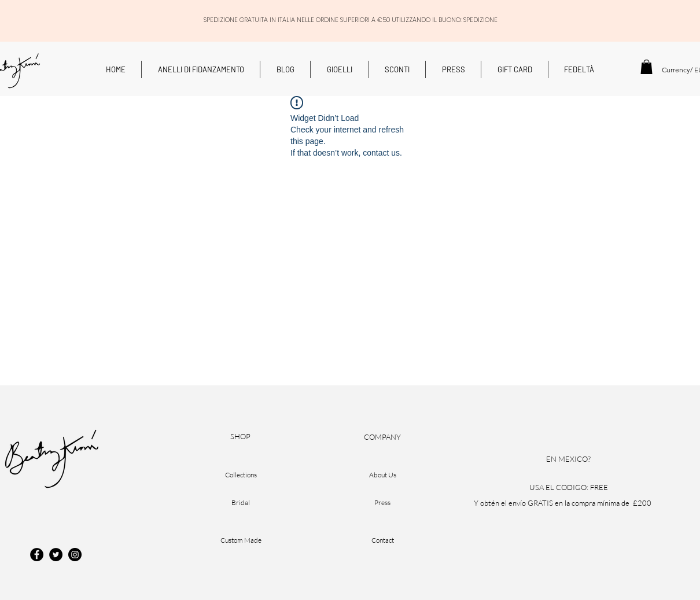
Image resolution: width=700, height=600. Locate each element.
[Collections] (241, 475)
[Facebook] (37, 555)
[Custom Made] (241, 540)
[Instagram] (75, 555)
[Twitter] (56, 555)
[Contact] (382, 540)
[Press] (382, 503)
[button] (646, 67)
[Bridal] (241, 503)
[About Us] (382, 475)
